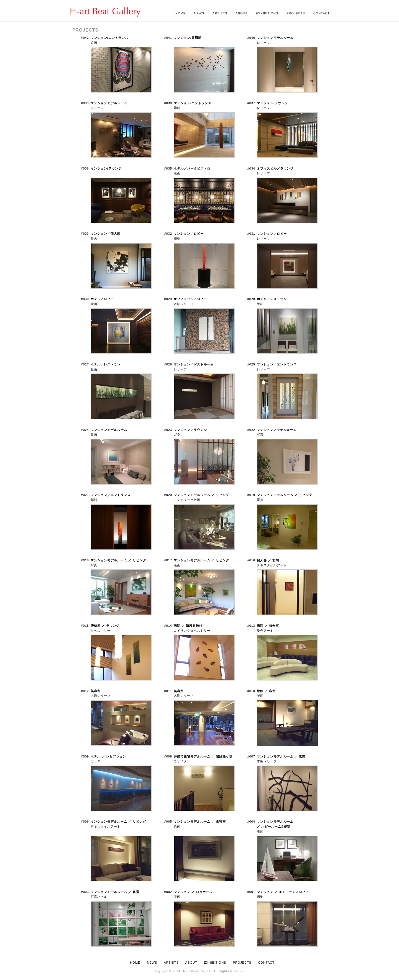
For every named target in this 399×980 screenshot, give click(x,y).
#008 (168, 756)
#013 (251, 626)
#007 (251, 756)
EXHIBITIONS (267, 13)
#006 (85, 822)
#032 (168, 234)
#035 (168, 168)
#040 (251, 38)
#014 (168, 626)
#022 (251, 430)
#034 (251, 168)
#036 (85, 168)
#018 (85, 560)
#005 (168, 822)
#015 (85, 626)
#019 (251, 495)
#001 (251, 892)
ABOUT (241, 13)
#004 (251, 822)
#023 (168, 430)
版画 (275, 826)
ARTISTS (220, 13)
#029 (168, 299)
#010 (251, 691)
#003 (85, 892)
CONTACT (322, 13)
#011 (168, 691)
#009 (85, 756)
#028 (251, 299)
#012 (85, 691)
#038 (168, 103)
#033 (85, 234)
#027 (85, 364)
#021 (85, 495)
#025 (251, 364)
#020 (168, 495)
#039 (85, 103)
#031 (251, 234)
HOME (181, 13)
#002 (168, 892)
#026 (168, 364)
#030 (85, 299)
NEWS (199, 13)
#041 (168, 38)
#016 (251, 560)
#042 (85, 38)
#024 (85, 430)
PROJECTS (296, 13)
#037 (251, 103)
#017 (168, 560)
